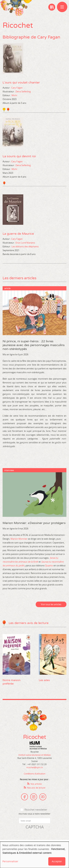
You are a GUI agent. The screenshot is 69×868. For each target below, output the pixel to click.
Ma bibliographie (52, 7)
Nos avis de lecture (36, 788)
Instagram (34, 797)
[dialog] (34, 855)
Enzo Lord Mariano (25, 243)
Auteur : (7, 88)
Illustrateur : (9, 91)
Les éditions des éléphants (25, 246)
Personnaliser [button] (10, 861)
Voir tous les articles (51, 604)
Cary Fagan (17, 88)
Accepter (57, 861)
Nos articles (36, 784)
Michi (14, 95)
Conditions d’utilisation (35, 774)
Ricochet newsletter (36, 810)
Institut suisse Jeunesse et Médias (38, 745)
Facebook (24, 797)
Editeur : (7, 95)
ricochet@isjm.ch (35, 767)
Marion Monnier (19, 539)
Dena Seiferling (23, 91)
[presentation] (29, 837)
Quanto (49, 565)
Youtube (43, 797)
